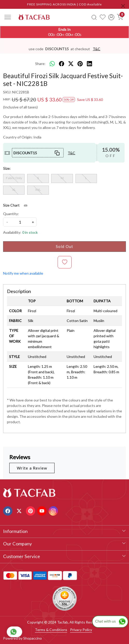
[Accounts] (111, 17)
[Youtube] (43, 510)
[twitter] (71, 64)
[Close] (123, 6)
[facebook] (62, 64)
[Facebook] (8, 510)
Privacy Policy (81, 630)
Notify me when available (23, 273)
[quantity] (20, 222)
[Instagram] (54, 510)
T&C (97, 49)
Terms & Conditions (51, 630)
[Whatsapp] (52, 64)
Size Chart (17, 205)
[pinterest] (80, 64)
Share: (40, 64)
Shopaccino (33, 638)
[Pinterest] (31, 510)
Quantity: (11, 214)
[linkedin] (89, 64)
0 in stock (30, 232)
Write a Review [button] (32, 468)
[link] (94, 17)
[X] (20, 510)
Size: (7, 168)
